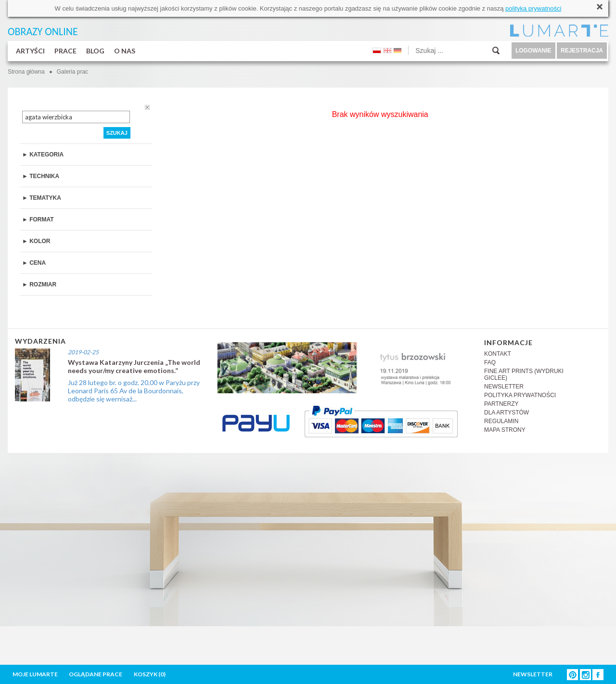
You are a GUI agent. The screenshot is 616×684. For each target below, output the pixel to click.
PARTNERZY (501, 404)
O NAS (125, 51)
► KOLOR (36, 241)
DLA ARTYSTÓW (507, 413)
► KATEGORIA (43, 155)
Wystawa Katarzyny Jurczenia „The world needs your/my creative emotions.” (134, 366)
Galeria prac (72, 72)
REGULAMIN (501, 421)
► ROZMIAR (39, 284)
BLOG (95, 51)
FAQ (490, 362)
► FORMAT (38, 219)
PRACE (65, 51)
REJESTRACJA (582, 51)
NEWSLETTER (504, 387)
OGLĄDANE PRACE (96, 674)
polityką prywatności (533, 8)
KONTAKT (498, 354)
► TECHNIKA (41, 176)
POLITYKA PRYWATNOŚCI (520, 395)
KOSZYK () (150, 674)
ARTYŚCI (30, 51)
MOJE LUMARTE (35, 674)
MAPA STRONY (505, 430)
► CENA (34, 263)
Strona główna (26, 72)
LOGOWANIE (533, 51)
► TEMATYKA (42, 198)
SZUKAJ (117, 133)
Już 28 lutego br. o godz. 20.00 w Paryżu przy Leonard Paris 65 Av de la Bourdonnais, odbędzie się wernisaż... (134, 391)
